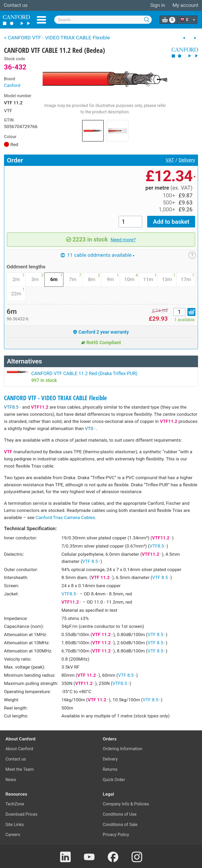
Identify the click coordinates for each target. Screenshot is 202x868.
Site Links (15, 825)
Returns (110, 769)
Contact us (16, 5)
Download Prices (22, 814)
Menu (41, 20)
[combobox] (103, 20)
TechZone (15, 804)
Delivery (187, 160)
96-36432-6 (18, 319)
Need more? (123, 240)
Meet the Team (20, 769)
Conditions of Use (120, 814)
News (11, 780)
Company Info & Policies (126, 804)
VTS (90, 428)
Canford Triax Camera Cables (65, 517)
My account (185, 5)
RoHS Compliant (101, 343)
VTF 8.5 (91, 561)
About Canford (19, 749)
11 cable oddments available (98, 255)
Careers (13, 835)
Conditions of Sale (120, 825)
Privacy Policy (116, 835)
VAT (170, 160)
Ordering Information (122, 749)
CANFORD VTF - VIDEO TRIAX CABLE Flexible (55, 398)
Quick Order (114, 780)
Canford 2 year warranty (101, 332)
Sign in (158, 5)
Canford (12, 85)
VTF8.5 (13, 407)
